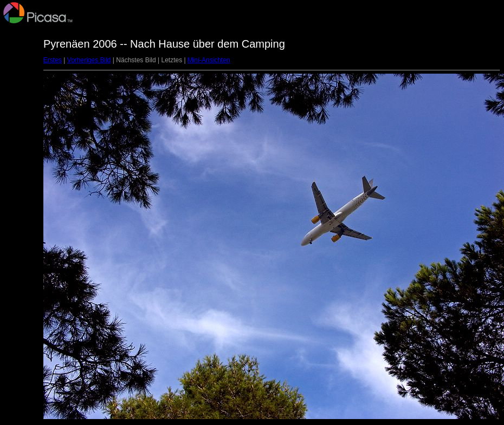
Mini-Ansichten (209, 60)
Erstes (53, 60)
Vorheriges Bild (89, 60)
